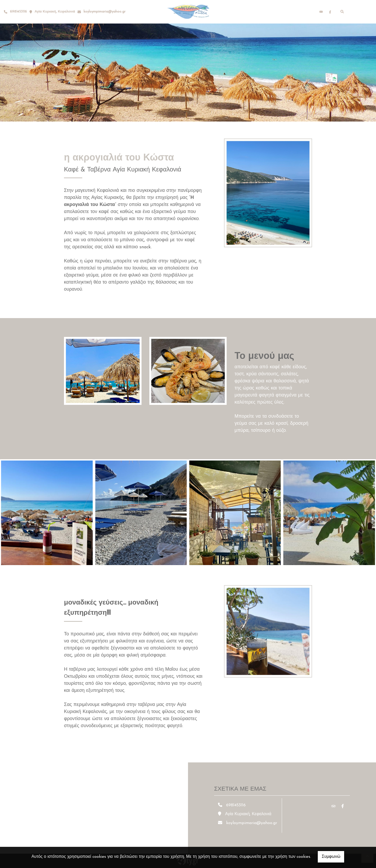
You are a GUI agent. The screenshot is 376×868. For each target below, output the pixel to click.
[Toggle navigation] (360, 12)
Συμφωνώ (331, 857)
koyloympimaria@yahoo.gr (105, 12)
